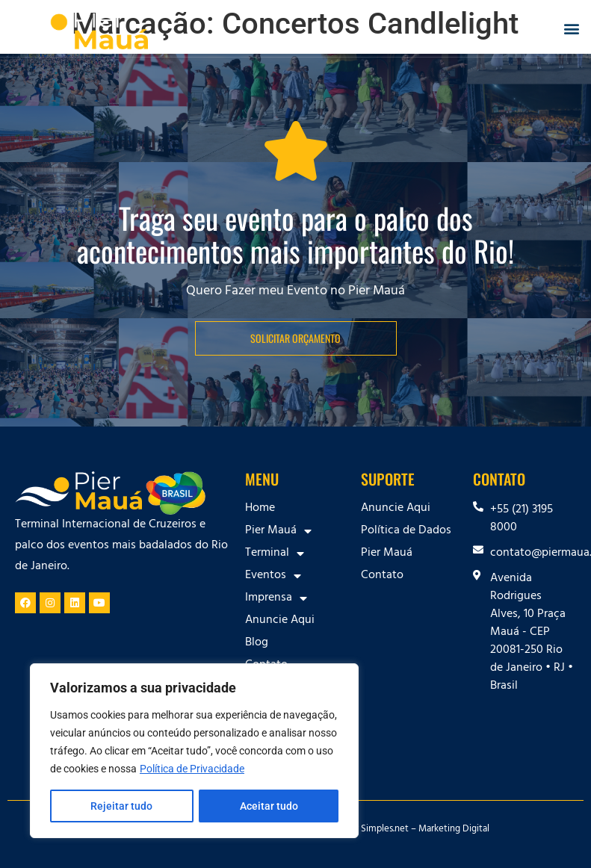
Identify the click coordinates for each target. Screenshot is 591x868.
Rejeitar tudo (121, 806)
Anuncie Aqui (280, 621)
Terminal (275, 554)
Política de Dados (406, 531)
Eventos (273, 576)
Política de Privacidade (192, 769)
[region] (194, 751)
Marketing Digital (454, 830)
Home (260, 509)
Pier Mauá (278, 531)
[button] (571, 29)
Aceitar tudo (269, 806)
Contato (382, 576)
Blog (257, 643)
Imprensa (276, 598)
